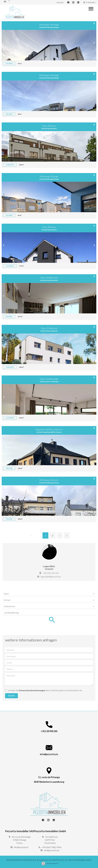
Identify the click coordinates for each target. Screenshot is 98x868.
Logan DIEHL (49, 566)
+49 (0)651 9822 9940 (52, 847)
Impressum (44, 860)
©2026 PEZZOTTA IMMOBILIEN (21, 860)
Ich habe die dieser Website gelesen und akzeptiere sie (45, 690)
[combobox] (49, 594)
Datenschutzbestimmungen (32, 690)
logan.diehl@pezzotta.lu (51, 577)
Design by (52, 863)
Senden (11, 696)
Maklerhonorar (58, 860)
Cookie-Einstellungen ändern (79, 860)
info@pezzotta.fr (21, 847)
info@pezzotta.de (52, 850)
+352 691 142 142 (51, 573)
